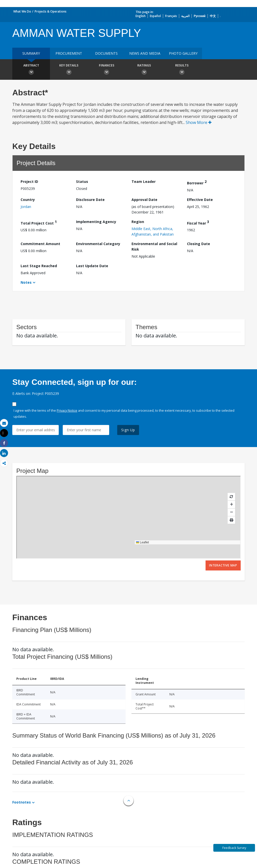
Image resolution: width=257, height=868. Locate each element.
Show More (199, 122)
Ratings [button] (144, 70)
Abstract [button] (31, 70)
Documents (106, 53)
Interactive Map (223, 565)
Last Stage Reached (39, 266)
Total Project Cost (39, 222)
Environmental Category (98, 244)
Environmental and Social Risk (154, 246)
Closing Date (199, 244)
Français (171, 16)
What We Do (22, 11)
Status (82, 182)
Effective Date (200, 200)
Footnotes (22, 802)
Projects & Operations (51, 11)
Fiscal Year (198, 222)
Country (28, 200)
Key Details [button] (69, 70)
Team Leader (144, 182)
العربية (185, 16)
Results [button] (182, 70)
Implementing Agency (96, 222)
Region (138, 222)
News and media (145, 53)
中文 (213, 16)
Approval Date (144, 200)
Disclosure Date (90, 200)
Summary (31, 53)
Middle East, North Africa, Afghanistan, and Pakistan (153, 231)
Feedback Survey (234, 848)
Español (155, 16)
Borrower (197, 182)
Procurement (69, 53)
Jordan (26, 207)
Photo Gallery (183, 53)
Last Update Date (92, 266)
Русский (200, 16)
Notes (26, 282)
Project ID (29, 182)
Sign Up (128, 430)
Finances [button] (106, 70)
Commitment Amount (40, 244)
